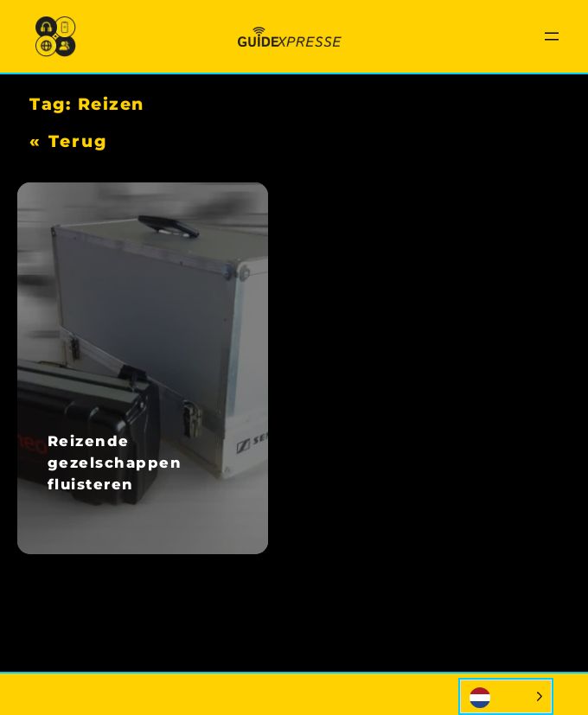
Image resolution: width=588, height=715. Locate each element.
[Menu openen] (552, 36)
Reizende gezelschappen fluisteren (115, 463)
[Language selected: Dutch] (506, 696)
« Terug (68, 141)
